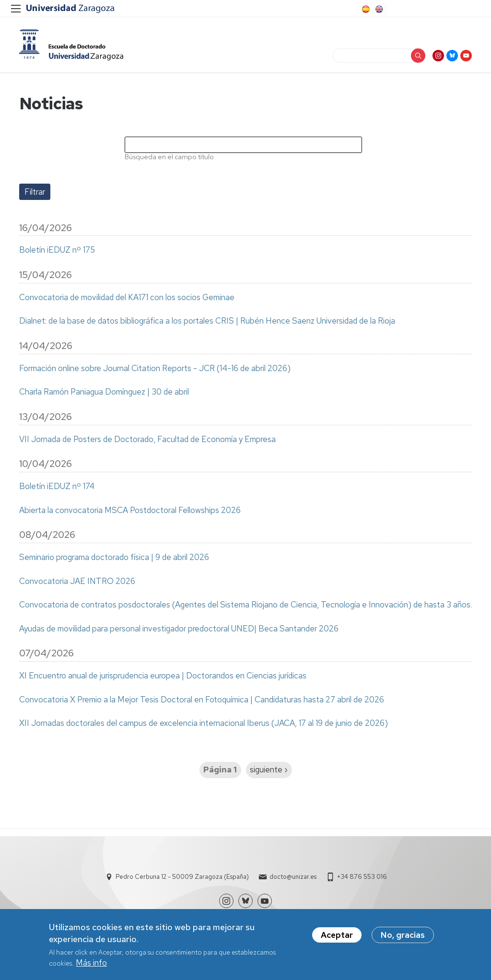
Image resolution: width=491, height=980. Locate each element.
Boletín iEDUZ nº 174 (57, 487)
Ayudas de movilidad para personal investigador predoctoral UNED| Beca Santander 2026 (179, 629)
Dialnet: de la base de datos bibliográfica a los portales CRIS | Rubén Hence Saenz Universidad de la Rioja (207, 321)
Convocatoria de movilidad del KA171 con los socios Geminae (127, 298)
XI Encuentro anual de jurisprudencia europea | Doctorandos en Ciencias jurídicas (163, 676)
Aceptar (337, 937)
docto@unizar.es (293, 877)
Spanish (365, 9)
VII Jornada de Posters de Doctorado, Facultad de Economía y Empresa (147, 440)
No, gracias (403, 937)
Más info (91, 965)
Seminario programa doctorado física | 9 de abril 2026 (114, 558)
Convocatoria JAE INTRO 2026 (77, 582)
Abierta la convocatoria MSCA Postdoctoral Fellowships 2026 (130, 511)
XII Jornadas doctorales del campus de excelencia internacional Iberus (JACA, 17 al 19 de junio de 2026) (204, 723)
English (378, 9)
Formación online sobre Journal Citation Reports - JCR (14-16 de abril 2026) (155, 369)
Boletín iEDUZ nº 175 (57, 250)
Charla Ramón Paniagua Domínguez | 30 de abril (104, 392)
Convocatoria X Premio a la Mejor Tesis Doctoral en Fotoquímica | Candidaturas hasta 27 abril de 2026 (202, 700)
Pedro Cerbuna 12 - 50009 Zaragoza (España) (182, 877)
